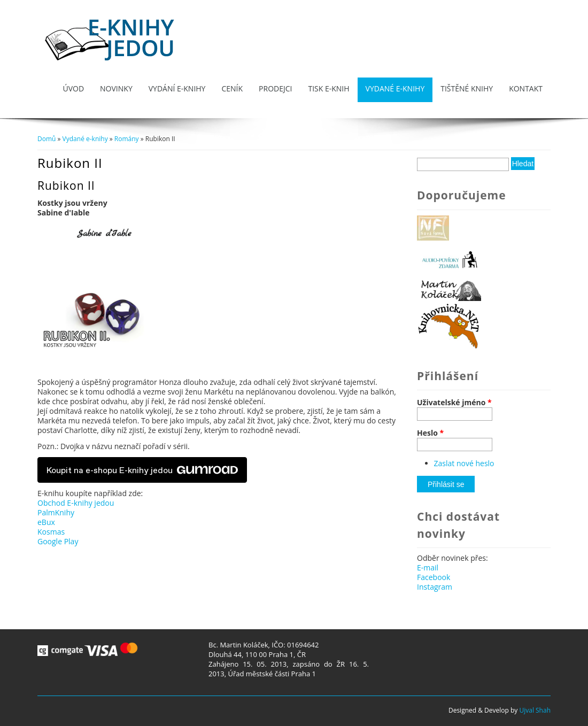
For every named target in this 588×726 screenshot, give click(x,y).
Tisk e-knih (328, 88)
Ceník (232, 88)
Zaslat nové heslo (464, 463)
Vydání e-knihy (177, 88)
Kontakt (526, 88)
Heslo (430, 433)
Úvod (73, 88)
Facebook (434, 577)
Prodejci (275, 88)
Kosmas (51, 532)
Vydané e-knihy (395, 88)
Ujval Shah (535, 710)
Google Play (58, 541)
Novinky (116, 88)
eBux (46, 522)
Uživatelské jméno (454, 403)
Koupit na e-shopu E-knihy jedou (142, 470)
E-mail (428, 567)
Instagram (435, 587)
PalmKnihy (56, 512)
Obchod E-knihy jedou (76, 503)
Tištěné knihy (467, 88)
